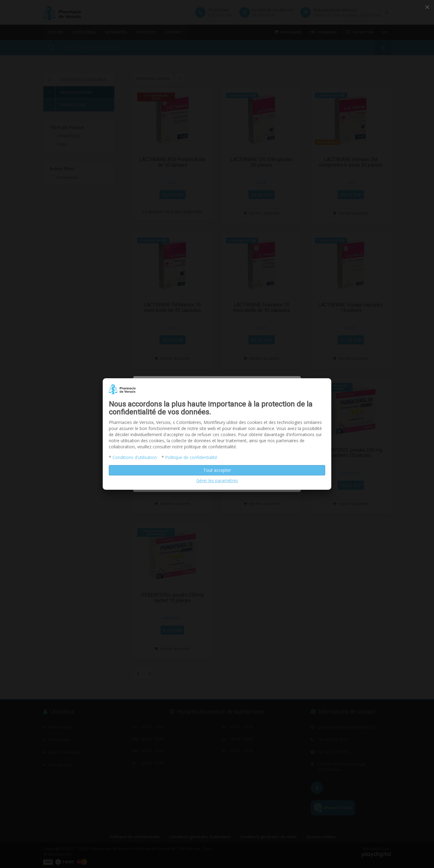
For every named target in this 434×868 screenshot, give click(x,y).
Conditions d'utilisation (135, 457)
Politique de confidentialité (191, 457)
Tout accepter (217, 470)
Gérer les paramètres (217, 480)
